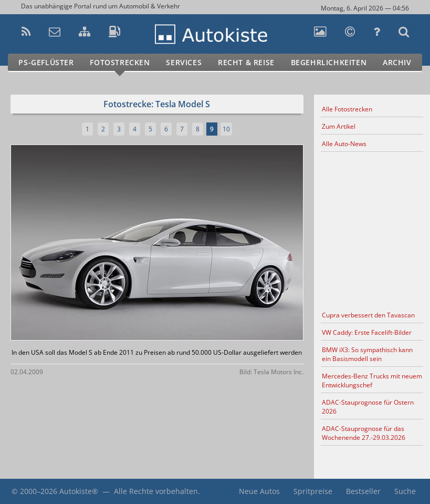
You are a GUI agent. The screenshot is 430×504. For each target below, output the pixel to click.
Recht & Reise (246, 62)
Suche (405, 491)
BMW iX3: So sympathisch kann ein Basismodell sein (367, 354)
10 (226, 129)
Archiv (397, 62)
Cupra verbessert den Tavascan (368, 315)
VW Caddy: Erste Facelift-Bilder (367, 332)
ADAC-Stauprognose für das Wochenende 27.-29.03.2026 (364, 433)
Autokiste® (79, 491)
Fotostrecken (120, 62)
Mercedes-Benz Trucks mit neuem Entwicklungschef (372, 380)
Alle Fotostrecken (347, 109)
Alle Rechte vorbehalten (156, 491)
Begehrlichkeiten (329, 62)
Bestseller (363, 491)
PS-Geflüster (46, 62)
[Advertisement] (372, 230)
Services (184, 62)
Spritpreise (313, 491)
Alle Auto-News (344, 144)
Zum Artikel (339, 126)
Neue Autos (259, 491)
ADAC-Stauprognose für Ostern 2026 (368, 407)
